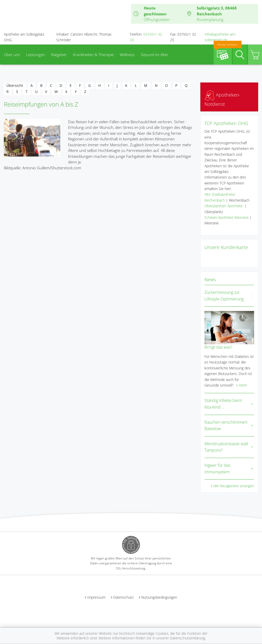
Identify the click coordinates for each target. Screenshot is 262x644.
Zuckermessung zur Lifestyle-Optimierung (224, 296)
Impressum (96, 597)
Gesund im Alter (155, 55)
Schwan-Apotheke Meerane (227, 217)
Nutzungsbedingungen (159, 597)
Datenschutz (123, 597)
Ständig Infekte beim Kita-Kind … (223, 404)
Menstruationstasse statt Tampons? (226, 447)
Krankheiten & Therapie (93, 55)
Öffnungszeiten (157, 19)
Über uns (12, 55)
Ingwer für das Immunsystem (217, 469)
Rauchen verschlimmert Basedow (226, 425)
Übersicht (15, 85)
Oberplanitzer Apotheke (223, 206)
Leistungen (36, 55)
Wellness (127, 55)
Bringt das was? (218, 347)
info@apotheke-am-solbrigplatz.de (220, 37)
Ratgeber (59, 55)
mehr (243, 385)
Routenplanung (210, 19)
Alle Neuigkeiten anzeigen (234, 486)
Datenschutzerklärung (187, 638)
